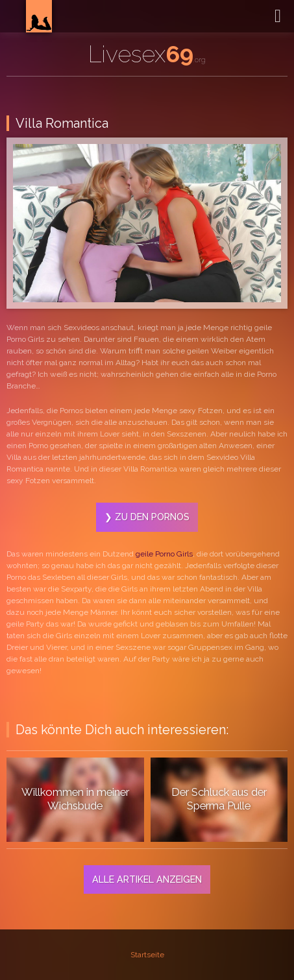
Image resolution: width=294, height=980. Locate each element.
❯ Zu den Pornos (147, 517)
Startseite (147, 955)
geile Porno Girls (164, 554)
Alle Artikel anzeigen (147, 879)
